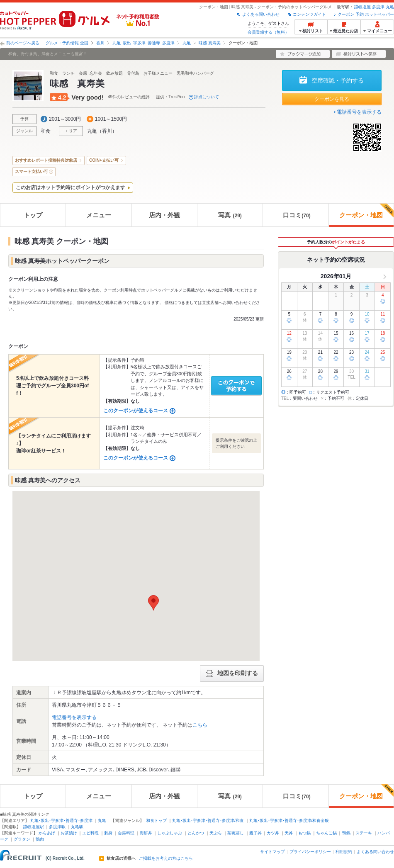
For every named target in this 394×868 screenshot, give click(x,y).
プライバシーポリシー (310, 852)
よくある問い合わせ (261, 14)
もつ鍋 (304, 833)
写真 (230, 215)
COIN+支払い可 (104, 160)
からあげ (47, 833)
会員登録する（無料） (268, 32)
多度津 (378, 7)
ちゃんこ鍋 (326, 833)
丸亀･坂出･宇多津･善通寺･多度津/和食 (208, 821)
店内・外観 (164, 215)
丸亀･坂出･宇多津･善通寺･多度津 (143, 43)
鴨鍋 (346, 833)
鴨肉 (40, 839)
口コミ (297, 215)
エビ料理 (90, 833)
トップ (33, 215)
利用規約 (344, 852)
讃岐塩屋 (362, 7)
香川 (100, 43)
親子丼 (255, 833)
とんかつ (196, 833)
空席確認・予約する (338, 80)
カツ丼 (273, 833)
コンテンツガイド (309, 14)
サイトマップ (272, 852)
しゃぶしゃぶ (170, 833)
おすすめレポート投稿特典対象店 (46, 160)
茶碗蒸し (236, 833)
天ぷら (216, 833)
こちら (200, 725)
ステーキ (364, 833)
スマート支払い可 (32, 171)
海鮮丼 (146, 833)
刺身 (108, 833)
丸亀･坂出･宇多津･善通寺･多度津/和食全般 (289, 821)
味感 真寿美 (210, 43)
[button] (153, 603)
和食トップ (156, 821)
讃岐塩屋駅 (34, 827)
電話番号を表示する (359, 112)
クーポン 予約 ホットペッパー (366, 14)
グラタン (22, 839)
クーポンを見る (332, 99)
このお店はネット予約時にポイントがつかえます (71, 187)
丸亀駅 (77, 827)
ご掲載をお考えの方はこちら (166, 858)
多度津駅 (57, 827)
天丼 (289, 833)
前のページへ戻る (23, 43)
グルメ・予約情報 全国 (67, 43)
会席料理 (126, 833)
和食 (46, 131)
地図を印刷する (232, 673)
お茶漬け (69, 833)
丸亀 (390, 7)
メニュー (99, 215)
